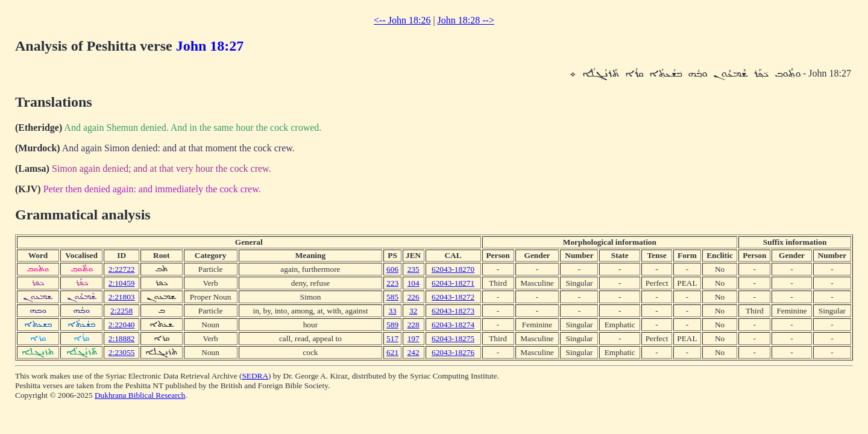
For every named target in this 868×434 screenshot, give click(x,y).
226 (414, 297)
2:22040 (122, 325)
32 (413, 311)
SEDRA (255, 376)
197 (414, 338)
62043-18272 (453, 297)
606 (392, 269)
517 (392, 338)
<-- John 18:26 (402, 20)
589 (392, 325)
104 (414, 283)
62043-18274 (453, 325)
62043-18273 (453, 311)
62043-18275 (453, 338)
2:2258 (121, 311)
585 (392, 297)
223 (392, 283)
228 (414, 325)
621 (392, 352)
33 (392, 311)
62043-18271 (453, 283)
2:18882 (122, 338)
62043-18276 (453, 352)
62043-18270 (453, 269)
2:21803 (122, 297)
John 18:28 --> (466, 20)
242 (414, 352)
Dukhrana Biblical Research (140, 395)
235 (414, 269)
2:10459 (122, 283)
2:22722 (122, 269)
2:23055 (122, 352)
